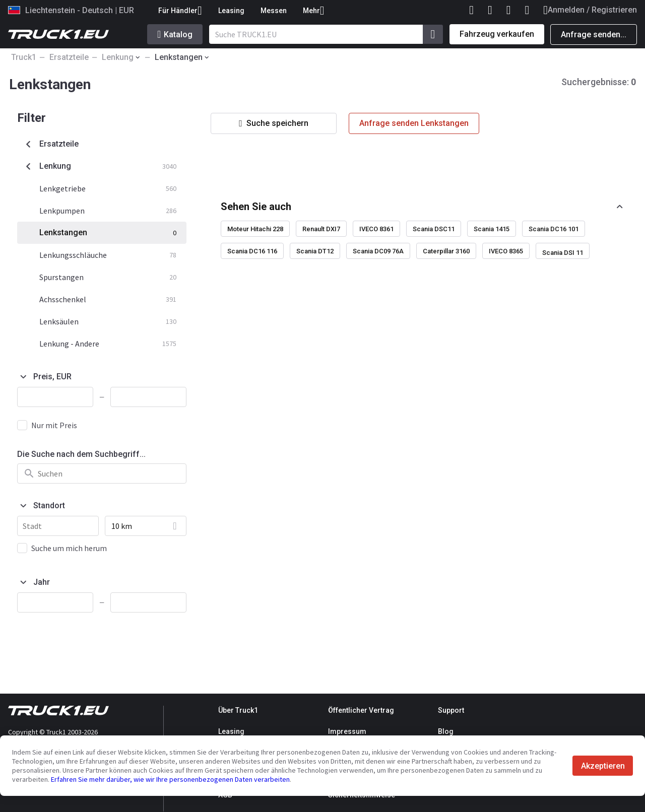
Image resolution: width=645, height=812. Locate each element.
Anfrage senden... (594, 35)
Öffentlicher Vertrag (361, 710)
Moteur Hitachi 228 (255, 229)
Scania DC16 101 (554, 229)
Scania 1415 (492, 229)
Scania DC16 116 (252, 251)
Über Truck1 (238, 710)
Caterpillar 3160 (446, 251)
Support (451, 710)
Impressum (347, 731)
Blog (446, 731)
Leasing (231, 11)
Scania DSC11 (434, 229)
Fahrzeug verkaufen (497, 34)
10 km (122, 526)
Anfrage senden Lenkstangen (414, 123)
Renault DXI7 (321, 229)
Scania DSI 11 (563, 253)
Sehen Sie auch (256, 207)
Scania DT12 (315, 251)
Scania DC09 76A (378, 251)
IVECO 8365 (506, 251)
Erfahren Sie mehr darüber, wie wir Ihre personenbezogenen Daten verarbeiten (170, 779)
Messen (274, 11)
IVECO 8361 (376, 229)
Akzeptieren (603, 766)
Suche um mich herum (69, 548)
